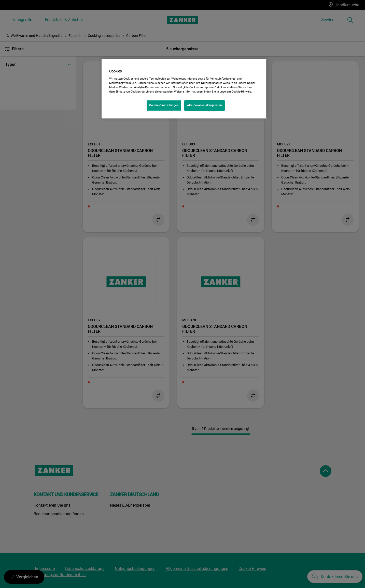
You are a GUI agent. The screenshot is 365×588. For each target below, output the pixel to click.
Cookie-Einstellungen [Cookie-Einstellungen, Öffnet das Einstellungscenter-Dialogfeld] (164, 105)
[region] (184, 89)
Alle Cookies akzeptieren (205, 105)
